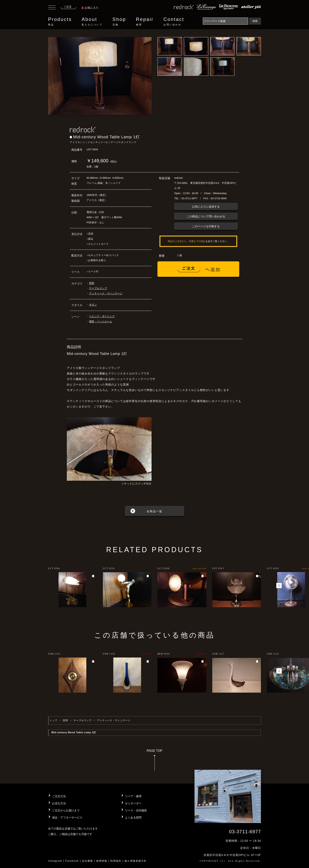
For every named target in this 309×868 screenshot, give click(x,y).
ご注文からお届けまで (66, 810)
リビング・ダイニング (102, 316)
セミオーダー (133, 803)
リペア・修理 (133, 796)
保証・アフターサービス (67, 817)
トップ (54, 720)
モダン (93, 305)
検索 (255, 21)
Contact (174, 22)
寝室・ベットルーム (101, 321)
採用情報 (102, 861)
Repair (145, 22)
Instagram (55, 861)
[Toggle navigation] (52, 8)
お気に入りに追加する (206, 207)
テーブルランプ (98, 288)
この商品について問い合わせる (206, 216)
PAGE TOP (154, 761)
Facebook (72, 861)
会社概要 (87, 861)
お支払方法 (59, 803)
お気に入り (90, 8)
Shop (119, 22)
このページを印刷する (206, 226)
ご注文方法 (59, 796)
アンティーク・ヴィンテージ (106, 293)
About (92, 22)
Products (60, 22)
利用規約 (116, 861)
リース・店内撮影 (136, 810)
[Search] (225, 21)
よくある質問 (133, 817)
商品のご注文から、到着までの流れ (187, 241)
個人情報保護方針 (136, 861)
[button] (279, 586)
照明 (92, 283)
